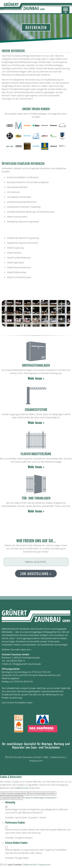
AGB (46, 757)
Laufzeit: (33, 817)
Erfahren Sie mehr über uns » (17, 650)
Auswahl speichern (11, 798)
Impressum (36, 761)
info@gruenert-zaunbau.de (27, 664)
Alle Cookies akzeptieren (14, 793)
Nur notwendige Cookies (42, 793)
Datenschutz (58, 757)
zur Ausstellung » (36, 574)
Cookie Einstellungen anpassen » (40, 798)
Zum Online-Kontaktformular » (18, 703)
